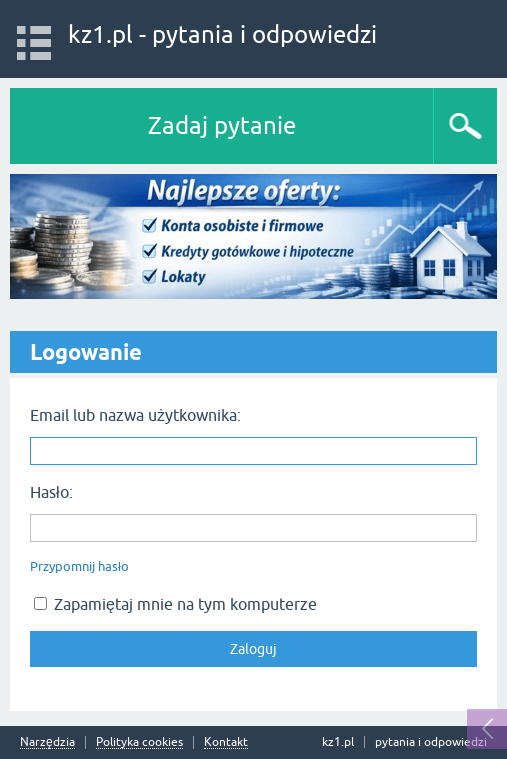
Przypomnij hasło (79, 566)
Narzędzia (47, 742)
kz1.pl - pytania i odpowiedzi (222, 34)
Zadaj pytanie (222, 125)
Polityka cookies (139, 742)
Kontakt (226, 742)
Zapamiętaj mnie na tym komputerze (175, 604)
